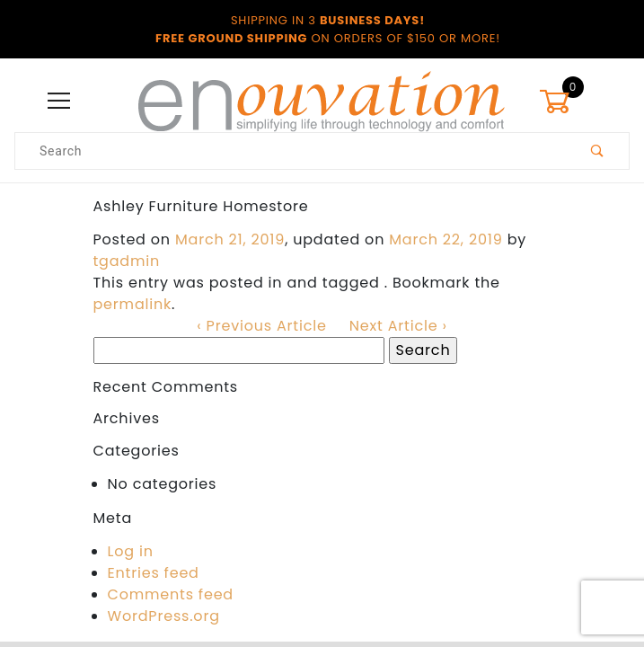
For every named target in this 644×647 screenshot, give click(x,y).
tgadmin (127, 261)
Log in (131, 551)
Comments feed (171, 594)
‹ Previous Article (261, 326)
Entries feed (154, 573)
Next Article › (398, 326)
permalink (133, 304)
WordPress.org (164, 616)
